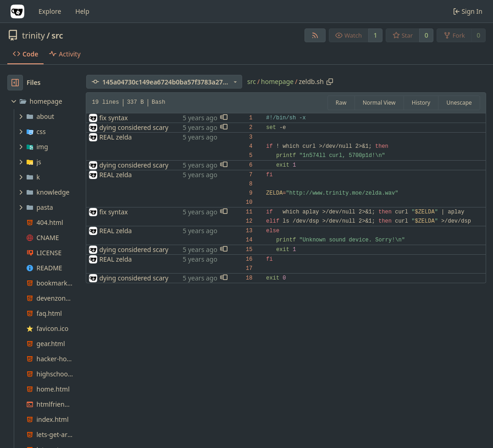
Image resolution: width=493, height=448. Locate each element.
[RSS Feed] (315, 35)
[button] (224, 118)
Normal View (379, 103)
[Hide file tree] (15, 83)
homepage (277, 81)
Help (82, 11)
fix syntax (113, 118)
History (421, 103)
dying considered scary (134, 127)
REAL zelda (115, 137)
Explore (50, 11)
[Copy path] (330, 82)
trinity (33, 35)
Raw (341, 103)
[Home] (17, 11)
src (57, 35)
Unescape (459, 103)
